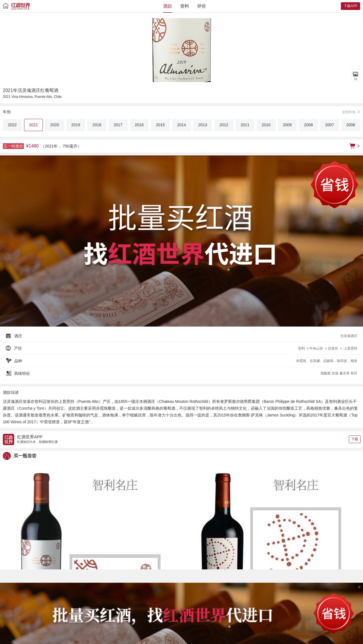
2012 (224, 125)
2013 (203, 125)
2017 (118, 125)
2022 (12, 125)
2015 (160, 125)
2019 (76, 125)
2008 (308, 125)
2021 (33, 125)
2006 (351, 125)
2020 (55, 125)
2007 (330, 125)
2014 (181, 125)
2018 (97, 125)
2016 (139, 125)
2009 (287, 125)
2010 (266, 125)
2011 (245, 125)
